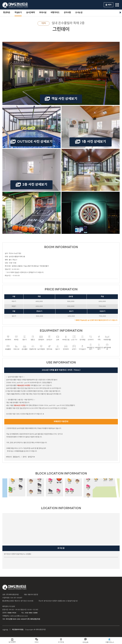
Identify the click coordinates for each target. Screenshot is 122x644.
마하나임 (21, 479)
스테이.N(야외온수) (51, 491)
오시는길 (79, 13)
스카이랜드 (39, 479)
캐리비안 (69, 480)
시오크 (77, 480)
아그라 (67, 491)
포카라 (72, 491)
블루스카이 (39, 485)
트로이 (59, 491)
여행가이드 (55, 13)
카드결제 (12, 607)
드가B (14, 490)
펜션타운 (7, 13)
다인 (88, 487)
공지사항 (67, 13)
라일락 (51, 480)
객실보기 (18, 13)
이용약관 (5, 630)
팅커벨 (31, 491)
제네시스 (96, 479)
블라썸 (31, 480)
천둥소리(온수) (39, 491)
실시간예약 (30, 13)
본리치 (88, 479)
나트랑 (88, 494)
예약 (109, 5)
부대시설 (43, 13)
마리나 (13, 480)
